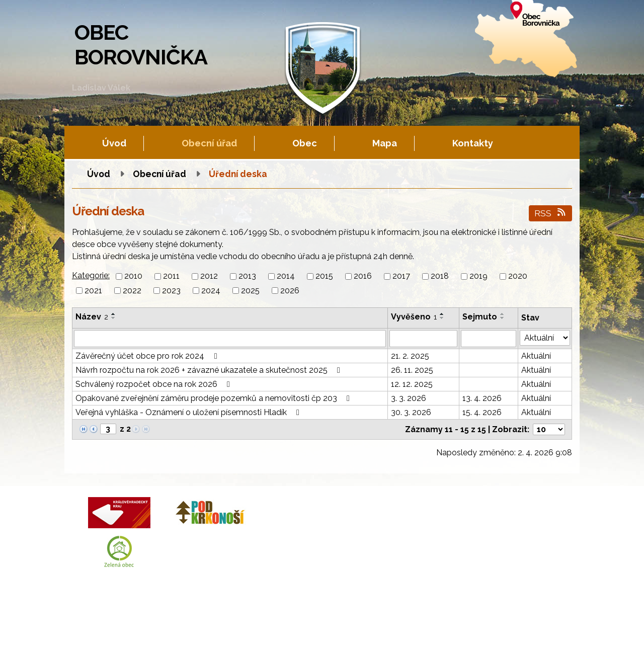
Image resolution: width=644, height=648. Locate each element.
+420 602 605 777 (357, 529)
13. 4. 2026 (482, 398)
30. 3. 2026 (411, 412)
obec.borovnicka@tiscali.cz (375, 553)
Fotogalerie (248, 630)
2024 (211, 291)
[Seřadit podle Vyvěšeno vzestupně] (442, 314)
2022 (132, 291)
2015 (324, 276)
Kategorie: (91, 275)
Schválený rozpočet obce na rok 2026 (154, 384)
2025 (250, 291)
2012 (209, 276)
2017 (401, 276)
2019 (478, 276)
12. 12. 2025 (412, 384)
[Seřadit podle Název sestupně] (114, 318)
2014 (286, 276)
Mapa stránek (293, 630)
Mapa (385, 143)
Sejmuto (480, 317)
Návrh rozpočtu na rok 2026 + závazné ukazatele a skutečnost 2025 (210, 370)
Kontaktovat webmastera (182, 630)
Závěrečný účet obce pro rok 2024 (148, 356)
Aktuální (536, 356)
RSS (551, 213)
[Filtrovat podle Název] (230, 339)
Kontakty (473, 143)
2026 (290, 291)
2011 (171, 276)
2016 (363, 276)
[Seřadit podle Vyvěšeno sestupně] (442, 318)
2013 (247, 276)
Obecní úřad (209, 143)
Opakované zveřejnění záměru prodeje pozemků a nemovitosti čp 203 (214, 398)
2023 (171, 291)
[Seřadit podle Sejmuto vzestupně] (503, 314)
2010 (133, 276)
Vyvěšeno (414, 317)
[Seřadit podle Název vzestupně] (114, 314)
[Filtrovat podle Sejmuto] (489, 339)
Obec (305, 143)
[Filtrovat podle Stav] (545, 338)
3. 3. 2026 (409, 398)
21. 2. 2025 (410, 356)
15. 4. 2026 (482, 412)
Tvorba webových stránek (164, 639)
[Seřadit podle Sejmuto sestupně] (503, 318)
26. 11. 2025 (412, 370)
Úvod (114, 143)
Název (92, 317)
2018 (440, 276)
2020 (518, 276)
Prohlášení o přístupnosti (361, 630)
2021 (93, 291)
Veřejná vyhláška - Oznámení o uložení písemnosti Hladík (189, 412)
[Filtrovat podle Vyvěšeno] (423, 339)
